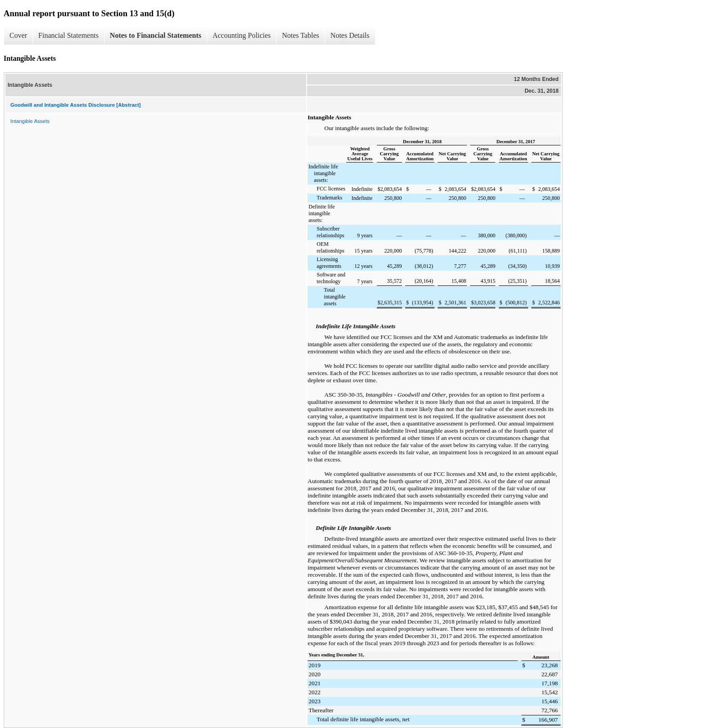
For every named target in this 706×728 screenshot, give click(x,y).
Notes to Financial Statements (156, 35)
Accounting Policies (242, 35)
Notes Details (350, 35)
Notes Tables (301, 35)
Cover (18, 35)
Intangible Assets (30, 121)
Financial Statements (68, 35)
